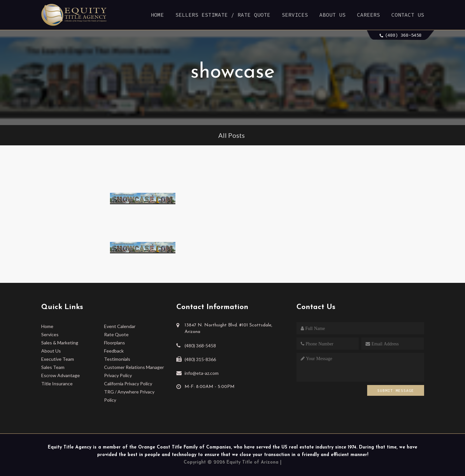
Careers (368, 15)
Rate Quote (116, 334)
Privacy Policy (118, 375)
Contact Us (408, 15)
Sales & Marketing (60, 343)
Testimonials (117, 359)
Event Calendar (120, 326)
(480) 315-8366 (200, 359)
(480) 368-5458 (403, 35)
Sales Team (53, 367)
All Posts (232, 135)
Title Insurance (57, 384)
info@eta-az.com (202, 373)
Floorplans (115, 343)
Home (157, 15)
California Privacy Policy (128, 384)
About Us (332, 15)
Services (295, 15)
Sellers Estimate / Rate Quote (223, 15)
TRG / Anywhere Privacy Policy (129, 396)
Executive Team (58, 359)
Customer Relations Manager (134, 367)
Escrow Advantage (61, 375)
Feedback (114, 351)
